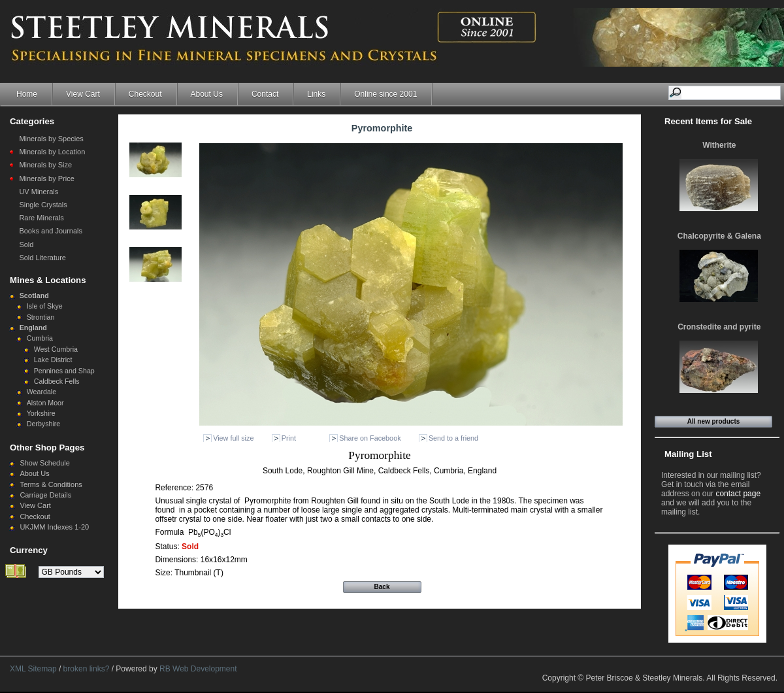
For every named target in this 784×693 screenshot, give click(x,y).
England (33, 328)
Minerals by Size (45, 165)
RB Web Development (198, 669)
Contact (265, 94)
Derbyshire (44, 424)
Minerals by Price (46, 178)
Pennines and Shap (64, 371)
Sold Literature (42, 258)
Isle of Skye (45, 306)
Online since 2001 (385, 94)
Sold (26, 245)
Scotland (34, 296)
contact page (738, 494)
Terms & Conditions (51, 484)
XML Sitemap (33, 669)
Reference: (175, 488)
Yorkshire (41, 413)
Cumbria (40, 338)
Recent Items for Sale (708, 121)
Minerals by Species (51, 139)
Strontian (41, 317)
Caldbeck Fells (57, 381)
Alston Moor (45, 403)
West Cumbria (56, 349)
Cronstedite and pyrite (719, 327)
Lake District (53, 360)
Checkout (145, 94)
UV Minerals (39, 192)
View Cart (83, 94)
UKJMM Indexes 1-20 (54, 527)
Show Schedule (44, 463)
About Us (207, 94)
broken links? (87, 669)
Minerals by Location (52, 152)
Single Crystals (43, 205)
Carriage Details (45, 495)
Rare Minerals (41, 218)
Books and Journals (51, 231)
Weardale (41, 392)
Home (27, 94)
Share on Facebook (370, 438)
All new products (714, 421)
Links (316, 94)
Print (289, 438)
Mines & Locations (48, 280)
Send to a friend (453, 438)
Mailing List (688, 454)
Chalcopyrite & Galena (719, 236)
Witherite (719, 145)
